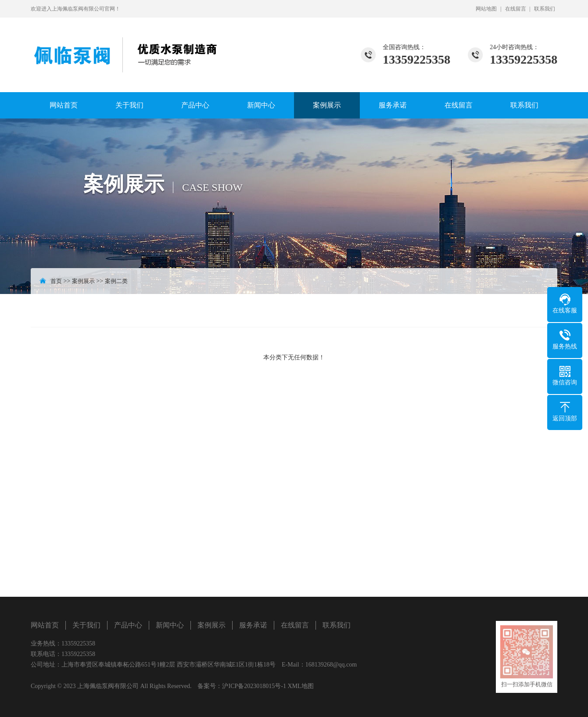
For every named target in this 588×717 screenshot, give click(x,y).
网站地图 (486, 9)
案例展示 (327, 105)
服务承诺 (393, 105)
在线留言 (516, 9)
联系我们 (545, 9)
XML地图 (300, 686)
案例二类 (116, 281)
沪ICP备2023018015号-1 (254, 686)
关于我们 (129, 105)
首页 (56, 281)
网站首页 (64, 105)
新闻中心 (261, 105)
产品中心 (195, 105)
